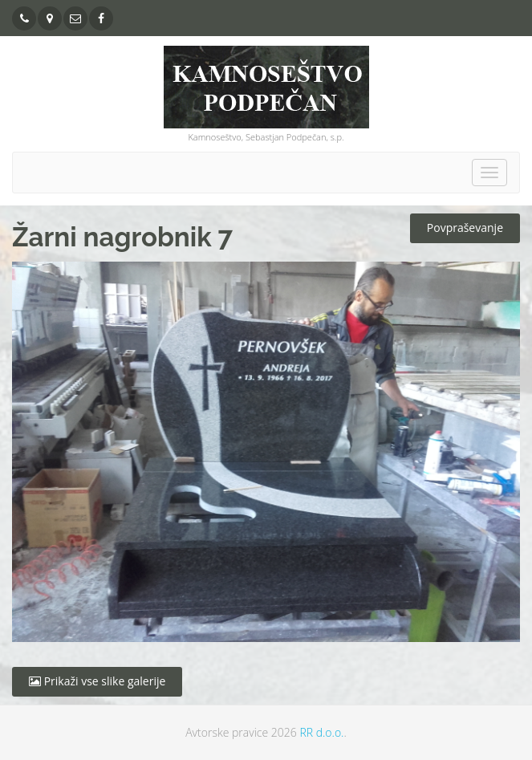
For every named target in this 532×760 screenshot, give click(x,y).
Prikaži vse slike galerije (97, 681)
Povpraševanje (465, 228)
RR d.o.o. (321, 732)
